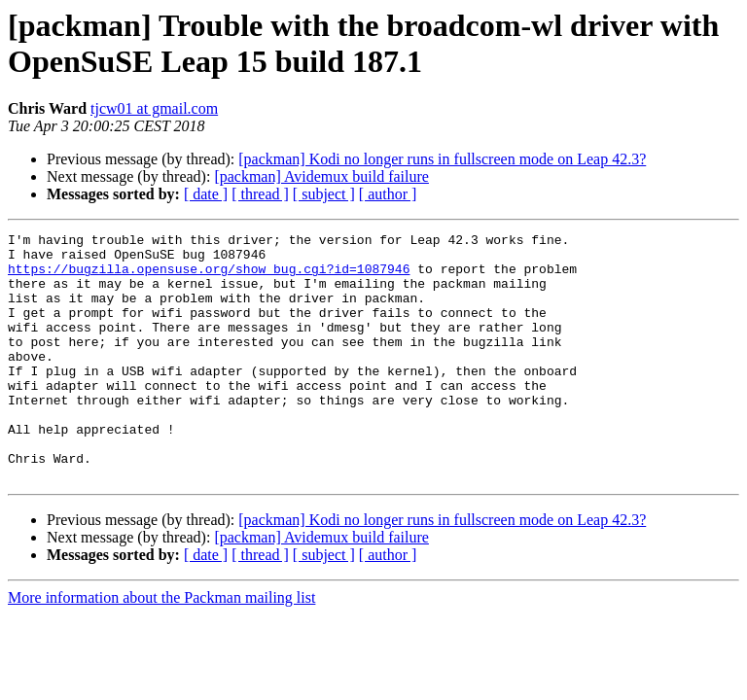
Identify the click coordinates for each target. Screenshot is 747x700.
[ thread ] (260, 194)
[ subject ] (324, 194)
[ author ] (388, 194)
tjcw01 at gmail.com (154, 108)
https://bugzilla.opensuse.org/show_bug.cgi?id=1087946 (209, 277)
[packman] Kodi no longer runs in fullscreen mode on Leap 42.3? (442, 159)
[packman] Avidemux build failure (321, 176)
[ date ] (206, 194)
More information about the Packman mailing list (161, 647)
